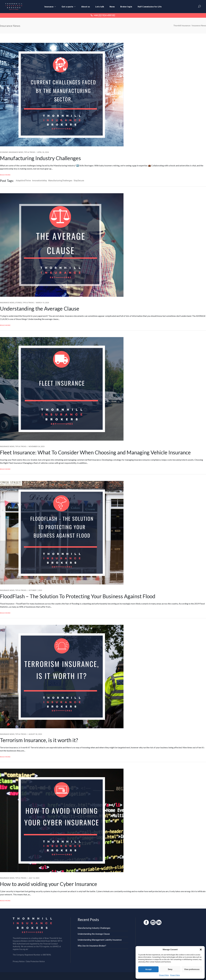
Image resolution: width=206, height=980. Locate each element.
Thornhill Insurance (182, 26)
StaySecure (79, 181)
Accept (148, 969)
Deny (170, 969)
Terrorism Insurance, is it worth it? (39, 740)
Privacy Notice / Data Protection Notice (29, 961)
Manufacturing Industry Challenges (40, 158)
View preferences (192, 969)
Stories (19, 303)
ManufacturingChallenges (60, 181)
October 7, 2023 (35, 590)
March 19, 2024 (43, 303)
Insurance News (16, 152)
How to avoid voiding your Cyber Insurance (49, 884)
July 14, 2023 (34, 878)
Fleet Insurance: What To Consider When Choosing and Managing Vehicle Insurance (95, 452)
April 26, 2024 (43, 152)
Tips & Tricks (29, 152)
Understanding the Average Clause (40, 309)
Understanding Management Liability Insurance (100, 940)
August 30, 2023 (35, 734)
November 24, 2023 (36, 446)
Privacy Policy (164, 975)
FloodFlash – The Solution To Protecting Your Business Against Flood (78, 596)
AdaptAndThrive (23, 181)
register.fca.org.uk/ (20, 949)
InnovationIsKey (39, 181)
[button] (201, 950)
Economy (4, 152)
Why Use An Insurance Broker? (92, 946)
